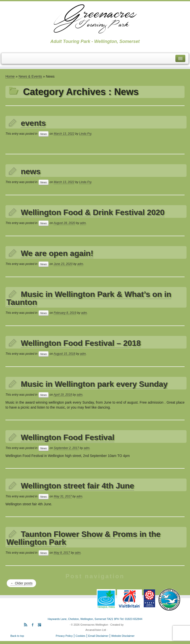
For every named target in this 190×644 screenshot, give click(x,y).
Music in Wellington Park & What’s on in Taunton (89, 298)
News (44, 134)
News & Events (30, 76)
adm (83, 223)
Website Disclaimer (123, 636)
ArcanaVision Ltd (96, 630)
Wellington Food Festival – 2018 (81, 343)
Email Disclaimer (98, 636)
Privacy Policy (64, 636)
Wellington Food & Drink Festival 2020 (93, 212)
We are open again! (57, 253)
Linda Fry (85, 134)
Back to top (17, 636)
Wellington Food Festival (68, 437)
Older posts (21, 583)
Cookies (80, 636)
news (31, 171)
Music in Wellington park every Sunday (94, 384)
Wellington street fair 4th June (77, 486)
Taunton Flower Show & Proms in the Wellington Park (83, 538)
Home (10, 76)
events (33, 123)
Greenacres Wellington (94, 625)
